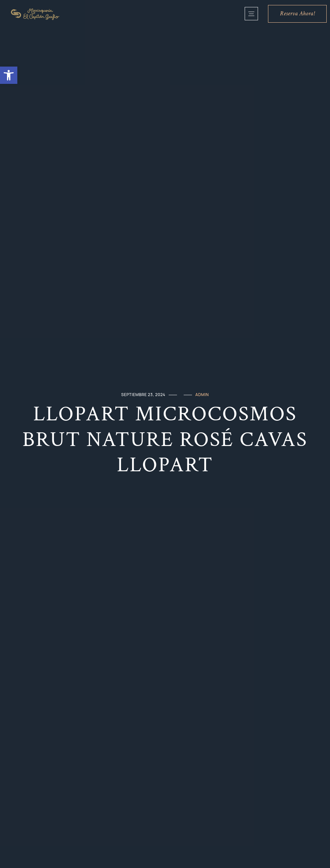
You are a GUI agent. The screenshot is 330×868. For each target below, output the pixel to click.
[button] (9, 75)
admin (202, 395)
